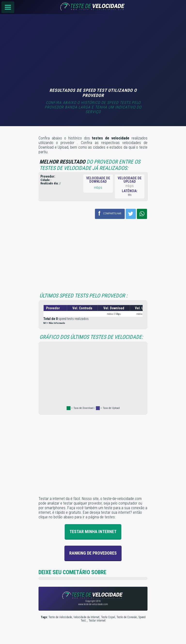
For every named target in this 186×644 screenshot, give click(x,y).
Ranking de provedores (93, 553)
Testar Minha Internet (93, 532)
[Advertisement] (93, 51)
